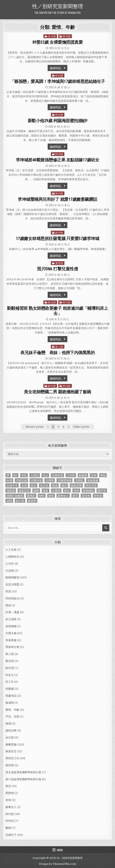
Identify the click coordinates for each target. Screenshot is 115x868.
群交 (8, 786)
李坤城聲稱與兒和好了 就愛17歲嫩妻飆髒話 (57, 199)
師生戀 (52, 302)
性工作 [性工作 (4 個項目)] (44, 485)
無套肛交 (11, 751)
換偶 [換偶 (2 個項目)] (55, 485)
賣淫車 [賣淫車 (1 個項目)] (86, 496)
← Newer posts (33, 427)
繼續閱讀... (56, 68)
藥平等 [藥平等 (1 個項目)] (102, 491)
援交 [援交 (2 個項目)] (64, 485)
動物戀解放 (12, 577)
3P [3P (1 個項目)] (8, 475)
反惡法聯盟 (12, 584)
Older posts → (83, 427)
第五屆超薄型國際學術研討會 (23, 772)
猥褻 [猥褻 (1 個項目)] (36, 491)
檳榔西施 (11, 744)
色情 (8, 800)
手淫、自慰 (12, 717)
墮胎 (8, 605)
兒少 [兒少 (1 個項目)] (45, 475)
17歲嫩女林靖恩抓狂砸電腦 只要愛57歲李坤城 (58, 239)
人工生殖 (11, 550)
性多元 (10, 675)
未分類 (52, 36)
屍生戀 (10, 661)
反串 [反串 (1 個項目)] (94, 475)
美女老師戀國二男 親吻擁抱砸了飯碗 (57, 392)
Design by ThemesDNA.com (57, 864)
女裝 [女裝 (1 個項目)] (24, 485)
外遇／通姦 (12, 612)
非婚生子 (11, 835)
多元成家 (11, 619)
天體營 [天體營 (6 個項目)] (50, 480)
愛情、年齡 (12, 710)
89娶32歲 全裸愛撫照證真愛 (58, 42)
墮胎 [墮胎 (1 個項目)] (103, 475)
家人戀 (59, 347)
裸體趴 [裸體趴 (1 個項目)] (31, 496)
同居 (8, 591)
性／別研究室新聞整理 (58, 6)
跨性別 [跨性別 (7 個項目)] (98, 496)
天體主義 (11, 633)
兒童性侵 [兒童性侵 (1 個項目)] (57, 475)
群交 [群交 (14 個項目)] (67, 491)
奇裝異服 (11, 640)
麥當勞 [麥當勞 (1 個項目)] (32, 501)
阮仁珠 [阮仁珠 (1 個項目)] (20, 501)
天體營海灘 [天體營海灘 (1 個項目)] (64, 480)
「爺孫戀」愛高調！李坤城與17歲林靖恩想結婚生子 (58, 81)
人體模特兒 (12, 557)
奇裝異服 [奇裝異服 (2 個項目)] (93, 480)
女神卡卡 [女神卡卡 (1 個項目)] (12, 485)
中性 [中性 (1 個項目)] (24, 475)
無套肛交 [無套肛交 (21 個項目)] (24, 491)
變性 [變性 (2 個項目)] (42, 496)
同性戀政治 (12, 598)
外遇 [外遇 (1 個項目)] (9, 480)
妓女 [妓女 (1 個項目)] (33, 485)
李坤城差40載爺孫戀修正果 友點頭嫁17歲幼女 (58, 160)
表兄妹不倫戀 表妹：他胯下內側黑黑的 (57, 353)
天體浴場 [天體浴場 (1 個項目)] (36, 480)
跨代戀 (67, 36)
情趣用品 (11, 696)
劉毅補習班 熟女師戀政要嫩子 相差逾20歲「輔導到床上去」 (57, 311)
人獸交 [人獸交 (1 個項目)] (35, 475)
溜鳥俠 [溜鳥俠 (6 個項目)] (11, 491)
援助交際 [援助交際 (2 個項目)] (76, 485)
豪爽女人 (11, 807)
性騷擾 (10, 689)
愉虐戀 (10, 703)
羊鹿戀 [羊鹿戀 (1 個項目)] (56, 491)
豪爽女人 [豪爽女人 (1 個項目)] (63, 496)
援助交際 (11, 731)
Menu (60, 850)
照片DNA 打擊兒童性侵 (57, 269)
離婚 (8, 828)
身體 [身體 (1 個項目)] (9, 501)
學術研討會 (12, 647)
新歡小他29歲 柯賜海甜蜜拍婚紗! (58, 121)
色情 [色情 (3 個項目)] (76, 491)
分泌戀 (10, 571)
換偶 (8, 724)
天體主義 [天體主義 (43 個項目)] (21, 480)
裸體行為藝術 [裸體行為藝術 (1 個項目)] (15, 496)
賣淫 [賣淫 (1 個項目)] (75, 496)
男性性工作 (12, 758)
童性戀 (59, 263)
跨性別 (10, 821)
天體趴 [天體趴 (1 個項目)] (79, 480)
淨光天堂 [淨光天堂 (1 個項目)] (91, 485)
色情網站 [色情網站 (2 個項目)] (88, 491)
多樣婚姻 (11, 626)
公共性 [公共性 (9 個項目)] (71, 475)
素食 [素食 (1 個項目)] (46, 491)
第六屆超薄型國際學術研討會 (23, 779)
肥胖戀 (10, 793)
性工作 (10, 682)
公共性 (10, 564)
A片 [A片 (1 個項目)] (15, 475)
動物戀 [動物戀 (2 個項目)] (83, 475)
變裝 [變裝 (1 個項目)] (51, 496)
